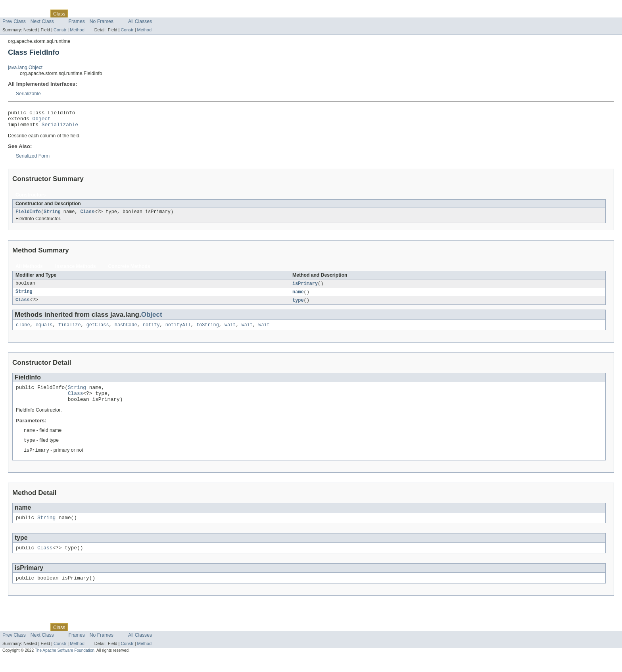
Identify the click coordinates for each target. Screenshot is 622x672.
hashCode (126, 331)
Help (151, 13)
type (298, 306)
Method (77, 30)
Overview (12, 13)
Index (136, 13)
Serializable (28, 94)
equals (44, 331)
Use (77, 13)
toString (208, 331)
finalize (70, 331)
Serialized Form (33, 160)
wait (230, 331)
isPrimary (305, 288)
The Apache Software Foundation (65, 665)
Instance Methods (76, 271)
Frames (77, 21)
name (298, 297)
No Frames (102, 21)
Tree (91, 13)
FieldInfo (28, 216)
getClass (98, 331)
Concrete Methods (129, 271)
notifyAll (178, 331)
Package (37, 13)
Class (87, 216)
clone (23, 331)
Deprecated (113, 13)
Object (42, 121)
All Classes (140, 21)
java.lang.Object (25, 67)
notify (151, 331)
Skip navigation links (22, 7)
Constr (60, 30)
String (52, 216)
